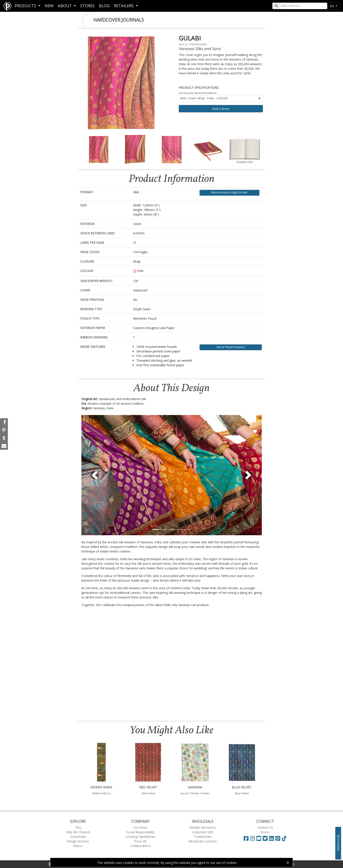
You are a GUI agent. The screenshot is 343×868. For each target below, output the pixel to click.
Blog (104, 6)
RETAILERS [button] (124, 6)
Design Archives (78, 841)
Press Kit (140, 841)
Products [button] (26, 6)
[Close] (288, 863)
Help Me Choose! (78, 832)
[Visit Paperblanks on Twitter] (266, 838)
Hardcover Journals (119, 20)
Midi (204, 98)
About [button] (65, 6)
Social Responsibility (140, 832)
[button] (95, 475)
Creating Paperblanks (140, 837)
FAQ (78, 827)
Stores (87, 6)
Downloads (78, 837)
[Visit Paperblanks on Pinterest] (279, 838)
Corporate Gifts (203, 832)
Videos (78, 846)
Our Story (140, 827)
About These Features (231, 347)
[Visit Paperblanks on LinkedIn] (272, 838)
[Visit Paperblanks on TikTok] (284, 838)
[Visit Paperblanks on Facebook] (246, 838)
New (49, 6)
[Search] (303, 6)
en (332, 6)
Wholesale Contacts (203, 841)
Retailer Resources (203, 827)
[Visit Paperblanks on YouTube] (260, 838)
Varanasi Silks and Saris (200, 49)
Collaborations (140, 846)
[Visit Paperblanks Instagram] (252, 838)
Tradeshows (203, 837)
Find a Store (221, 109)
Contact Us (265, 827)
